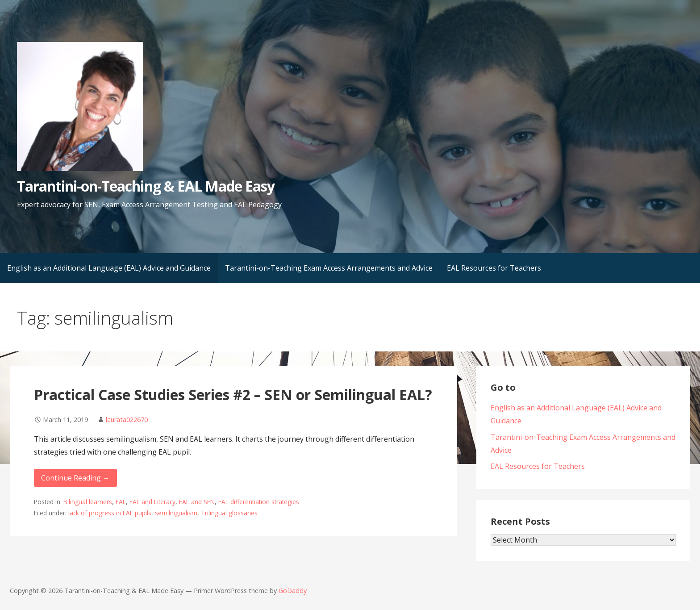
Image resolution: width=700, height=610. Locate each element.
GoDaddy (293, 591)
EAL (121, 502)
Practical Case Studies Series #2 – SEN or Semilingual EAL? (233, 395)
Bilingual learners (88, 502)
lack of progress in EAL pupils (110, 513)
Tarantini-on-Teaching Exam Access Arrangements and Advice (329, 268)
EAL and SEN (197, 502)
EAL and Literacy (152, 502)
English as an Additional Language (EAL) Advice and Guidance (109, 268)
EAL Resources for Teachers (494, 268)
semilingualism (176, 513)
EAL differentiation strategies (259, 502)
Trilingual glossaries (229, 513)
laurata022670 (127, 420)
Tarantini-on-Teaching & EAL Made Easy (146, 186)
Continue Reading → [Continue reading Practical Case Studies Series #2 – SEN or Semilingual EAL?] (75, 478)
